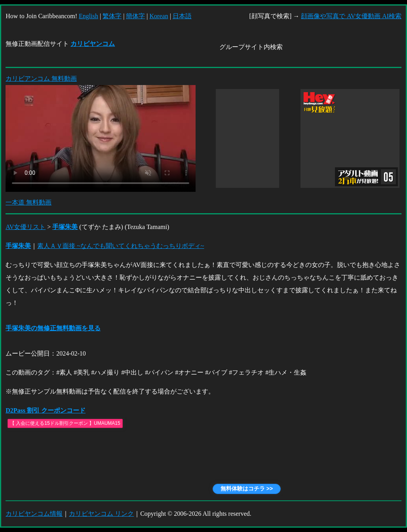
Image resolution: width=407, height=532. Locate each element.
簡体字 (135, 16)
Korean (159, 16)
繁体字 (112, 16)
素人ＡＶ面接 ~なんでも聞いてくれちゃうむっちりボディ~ (121, 246)
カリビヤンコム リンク (101, 514)
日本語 (182, 16)
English (88, 16)
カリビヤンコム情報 (34, 514)
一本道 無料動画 (29, 202)
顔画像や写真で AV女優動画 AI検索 (351, 16)
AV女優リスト (26, 227)
